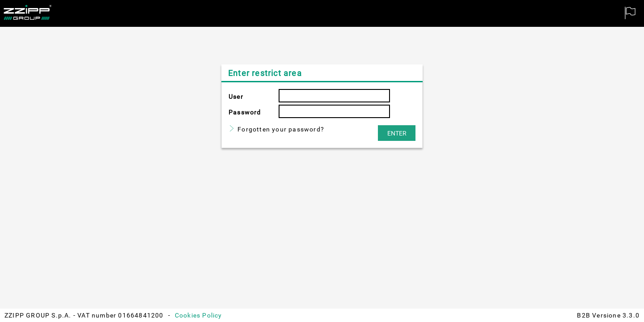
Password (245, 112)
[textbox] (334, 96)
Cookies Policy (199, 315)
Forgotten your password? (281, 129)
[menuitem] (631, 13)
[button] (397, 133)
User (236, 97)
